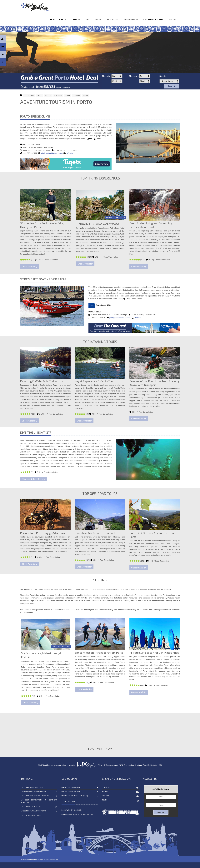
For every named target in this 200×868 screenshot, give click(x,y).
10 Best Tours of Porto (31, 815)
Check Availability (30, 267)
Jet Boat (48, 95)
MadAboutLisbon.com (71, 787)
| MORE (173, 19)
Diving (67, 95)
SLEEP (98, 19)
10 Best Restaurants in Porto (34, 811)
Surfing (85, 95)
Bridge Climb (29, 95)
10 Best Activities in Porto (32, 787)
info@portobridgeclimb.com (52, 153)
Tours (105, 800)
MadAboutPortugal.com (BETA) (75, 796)
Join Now (161, 812)
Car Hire (106, 796)
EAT (87, 19)
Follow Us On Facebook (72, 810)
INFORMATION (131, 19)
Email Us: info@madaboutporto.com (77, 814)
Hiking (40, 95)
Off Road (76, 95)
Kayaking (58, 95)
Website (70, 153)
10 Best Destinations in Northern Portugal (39, 801)
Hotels (105, 791)
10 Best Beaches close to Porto (35, 796)
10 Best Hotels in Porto (31, 807)
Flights (105, 787)
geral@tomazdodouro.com (120, 318)
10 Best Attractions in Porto (33, 791)
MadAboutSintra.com (71, 791)
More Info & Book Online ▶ (34, 479)
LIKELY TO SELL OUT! (116, 217)
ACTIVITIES (113, 19)
